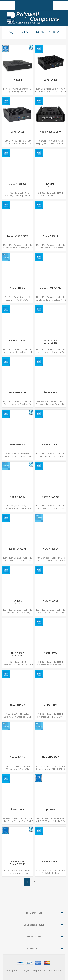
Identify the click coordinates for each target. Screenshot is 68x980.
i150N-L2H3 (18, 810)
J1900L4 (18, 80)
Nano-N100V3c (18, 549)
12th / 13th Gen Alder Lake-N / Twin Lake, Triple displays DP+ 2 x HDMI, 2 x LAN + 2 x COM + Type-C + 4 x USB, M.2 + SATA (51, 301)
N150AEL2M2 (50, 705)
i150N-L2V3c (50, 653)
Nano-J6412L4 (17, 757)
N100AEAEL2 (18, 602)
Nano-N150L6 (18, 705)
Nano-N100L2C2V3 (18, 236)
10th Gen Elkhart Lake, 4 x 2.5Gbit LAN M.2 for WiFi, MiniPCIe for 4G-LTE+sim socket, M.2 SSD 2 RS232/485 (18, 770)
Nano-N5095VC (51, 757)
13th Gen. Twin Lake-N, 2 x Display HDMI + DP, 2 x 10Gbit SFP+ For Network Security (51, 143)
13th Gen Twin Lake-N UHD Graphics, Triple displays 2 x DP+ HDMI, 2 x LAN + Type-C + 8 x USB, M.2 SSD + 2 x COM (51, 666)
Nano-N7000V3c (51, 497)
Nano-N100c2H (17, 393)
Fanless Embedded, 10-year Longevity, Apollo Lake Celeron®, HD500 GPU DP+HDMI (17, 874)
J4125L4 (50, 810)
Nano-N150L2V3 (17, 184)
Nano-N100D (51, 80)
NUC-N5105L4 (50, 549)
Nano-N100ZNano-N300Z (50, 342)
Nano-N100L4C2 (51, 445)
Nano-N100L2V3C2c (51, 288)
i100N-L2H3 (50, 393)
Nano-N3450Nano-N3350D (18, 863)
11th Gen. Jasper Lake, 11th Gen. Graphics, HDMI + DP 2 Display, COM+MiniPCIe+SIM (18, 508)
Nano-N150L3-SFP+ (51, 132)
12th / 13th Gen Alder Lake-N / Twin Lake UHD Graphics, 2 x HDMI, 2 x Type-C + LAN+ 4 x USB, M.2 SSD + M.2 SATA (17, 562)
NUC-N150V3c (51, 601)
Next (41, 882)
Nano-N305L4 (18, 445)
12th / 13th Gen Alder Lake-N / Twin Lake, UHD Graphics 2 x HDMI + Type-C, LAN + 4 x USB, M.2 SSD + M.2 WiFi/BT (18, 405)
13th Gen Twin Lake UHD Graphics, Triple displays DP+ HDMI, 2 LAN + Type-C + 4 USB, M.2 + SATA (18, 197)
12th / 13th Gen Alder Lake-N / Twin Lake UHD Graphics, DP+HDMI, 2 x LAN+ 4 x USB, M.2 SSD (18, 614)
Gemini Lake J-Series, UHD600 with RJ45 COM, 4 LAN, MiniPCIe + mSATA (50, 821)
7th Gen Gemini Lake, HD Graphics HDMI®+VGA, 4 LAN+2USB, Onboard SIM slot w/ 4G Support (17, 301)
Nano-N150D (17, 132)
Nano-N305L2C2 (51, 862)
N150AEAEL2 (50, 185)
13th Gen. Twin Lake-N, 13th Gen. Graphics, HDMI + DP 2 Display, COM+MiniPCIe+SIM (18, 143)
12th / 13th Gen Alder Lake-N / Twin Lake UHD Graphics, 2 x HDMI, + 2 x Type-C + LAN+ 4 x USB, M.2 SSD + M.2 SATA (51, 510)
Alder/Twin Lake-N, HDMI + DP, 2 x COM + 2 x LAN (51, 872)
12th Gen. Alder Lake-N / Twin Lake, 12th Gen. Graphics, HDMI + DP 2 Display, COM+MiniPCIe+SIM (51, 93)
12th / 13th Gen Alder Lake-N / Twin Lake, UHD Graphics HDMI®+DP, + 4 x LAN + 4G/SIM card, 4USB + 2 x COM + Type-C (50, 458)
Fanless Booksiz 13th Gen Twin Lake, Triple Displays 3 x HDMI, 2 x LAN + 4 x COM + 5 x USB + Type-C (17, 822)
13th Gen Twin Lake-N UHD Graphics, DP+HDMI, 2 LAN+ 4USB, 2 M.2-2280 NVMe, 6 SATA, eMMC (51, 718)
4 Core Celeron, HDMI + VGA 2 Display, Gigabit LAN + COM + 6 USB (50, 769)
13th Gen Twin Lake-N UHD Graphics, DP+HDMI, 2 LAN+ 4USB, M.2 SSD (50, 196)
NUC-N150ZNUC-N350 (17, 655)
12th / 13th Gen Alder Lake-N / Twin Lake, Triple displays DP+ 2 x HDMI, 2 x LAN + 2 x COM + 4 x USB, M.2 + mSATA (17, 249)
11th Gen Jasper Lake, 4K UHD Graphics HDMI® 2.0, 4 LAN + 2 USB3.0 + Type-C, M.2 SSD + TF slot (50, 562)
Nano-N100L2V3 (17, 340)
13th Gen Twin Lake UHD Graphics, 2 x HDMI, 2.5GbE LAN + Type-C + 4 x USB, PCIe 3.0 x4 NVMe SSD (18, 666)
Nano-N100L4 (50, 236)
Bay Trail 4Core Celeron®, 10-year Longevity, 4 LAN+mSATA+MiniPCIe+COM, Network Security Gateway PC (18, 93)
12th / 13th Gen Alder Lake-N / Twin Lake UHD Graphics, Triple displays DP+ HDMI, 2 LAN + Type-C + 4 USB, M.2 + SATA (18, 353)
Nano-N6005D (18, 497)
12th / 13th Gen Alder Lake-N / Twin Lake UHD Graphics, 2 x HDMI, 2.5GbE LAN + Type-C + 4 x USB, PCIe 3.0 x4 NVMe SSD (50, 353)
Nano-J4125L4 (17, 288)
